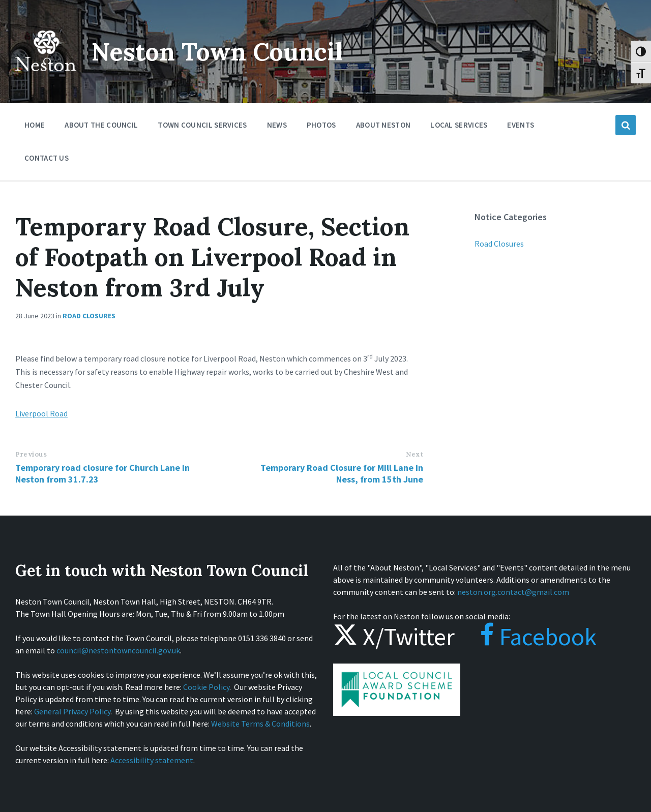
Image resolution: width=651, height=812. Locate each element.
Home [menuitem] (35, 125)
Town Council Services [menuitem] (202, 125)
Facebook (528, 637)
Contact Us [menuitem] (47, 158)
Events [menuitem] (521, 125)
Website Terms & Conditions (260, 724)
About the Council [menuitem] (101, 125)
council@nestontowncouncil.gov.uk (118, 650)
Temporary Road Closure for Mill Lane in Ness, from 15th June (342, 473)
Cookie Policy (206, 687)
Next (415, 454)
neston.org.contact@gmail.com (513, 592)
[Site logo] (46, 78)
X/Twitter (394, 637)
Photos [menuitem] (321, 125)
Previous (31, 454)
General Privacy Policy (72, 711)
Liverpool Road (41, 413)
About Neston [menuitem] (383, 125)
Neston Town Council (217, 52)
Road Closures (89, 316)
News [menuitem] (277, 125)
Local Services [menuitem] (459, 125)
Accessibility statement (152, 760)
